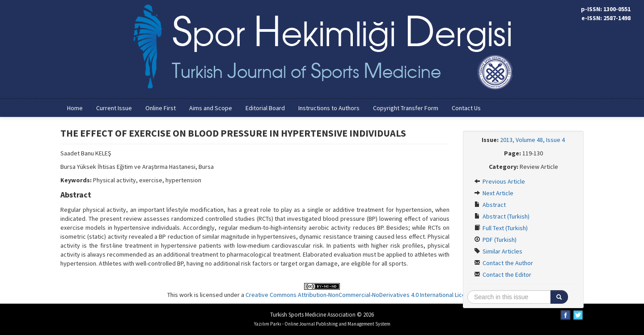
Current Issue (114, 108)
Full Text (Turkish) (501, 228)
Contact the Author (504, 263)
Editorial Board (265, 108)
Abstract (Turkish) (502, 216)
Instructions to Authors (329, 108)
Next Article (494, 193)
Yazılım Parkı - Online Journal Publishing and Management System (322, 324)
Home (75, 108)
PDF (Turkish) (495, 240)
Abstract (490, 205)
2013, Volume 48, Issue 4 (532, 140)
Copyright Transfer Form (406, 108)
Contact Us (466, 108)
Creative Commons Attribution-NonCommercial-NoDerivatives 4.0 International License (360, 295)
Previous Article (500, 181)
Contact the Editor (503, 275)
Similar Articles (498, 251)
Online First (161, 108)
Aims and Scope (211, 108)
